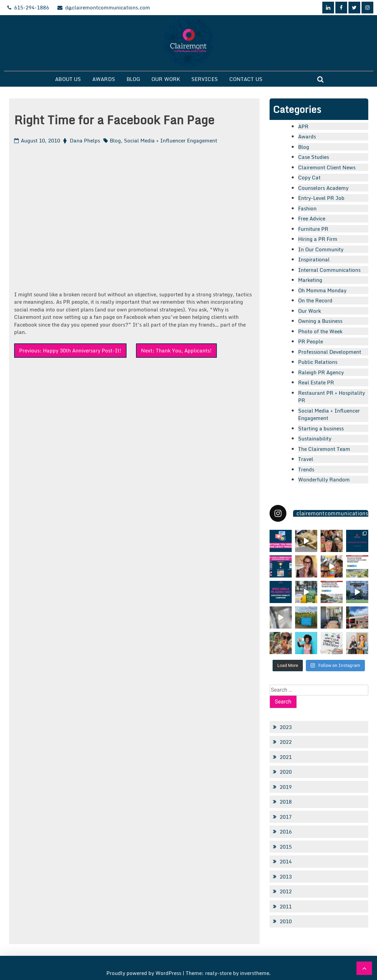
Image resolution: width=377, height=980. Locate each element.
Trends (306, 469)
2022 (286, 742)
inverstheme (255, 973)
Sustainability (315, 438)
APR (303, 126)
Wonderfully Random (324, 479)
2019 (286, 787)
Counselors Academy (323, 188)
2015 (286, 847)
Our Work (166, 79)
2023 (286, 727)
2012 (286, 891)
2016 (286, 832)
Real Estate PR (316, 382)
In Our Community (321, 249)
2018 (286, 802)
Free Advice (312, 218)
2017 (286, 817)
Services (205, 79)
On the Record (315, 300)
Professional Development (330, 352)
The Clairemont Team (324, 449)
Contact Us (246, 79)
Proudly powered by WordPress (145, 973)
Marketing (310, 280)
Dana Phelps (85, 140)
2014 (286, 861)
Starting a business (321, 428)
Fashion (307, 208)
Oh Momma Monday (322, 290)
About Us (68, 79)
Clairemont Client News (327, 167)
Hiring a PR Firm (318, 239)
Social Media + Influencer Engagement (171, 140)
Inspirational (314, 259)
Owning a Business (320, 321)
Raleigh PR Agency (321, 372)
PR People (311, 341)
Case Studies (314, 157)
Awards (104, 79)
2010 (286, 921)
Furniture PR (313, 229)
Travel (306, 459)
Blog (133, 79)
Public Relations (318, 362)
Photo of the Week (320, 331)
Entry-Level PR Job (321, 198)
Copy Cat (309, 177)
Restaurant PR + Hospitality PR (332, 397)
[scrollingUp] (364, 968)
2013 (286, 877)
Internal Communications (329, 270)
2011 (286, 906)
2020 (286, 772)
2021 (286, 757)
